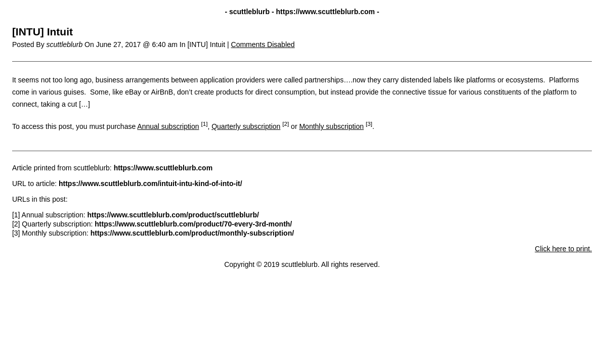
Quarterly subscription (246, 126)
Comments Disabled (263, 44)
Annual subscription (168, 126)
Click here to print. (563, 249)
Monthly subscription (331, 126)
